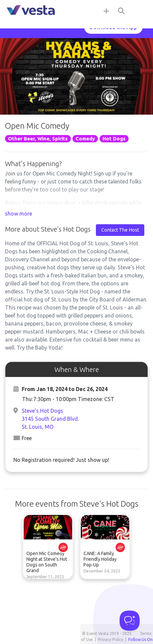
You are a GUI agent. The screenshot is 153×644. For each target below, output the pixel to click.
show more (19, 214)
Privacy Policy (111, 639)
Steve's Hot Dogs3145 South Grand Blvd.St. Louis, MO (50, 419)
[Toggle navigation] (140, 11)
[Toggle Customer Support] (130, 621)
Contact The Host (120, 230)
